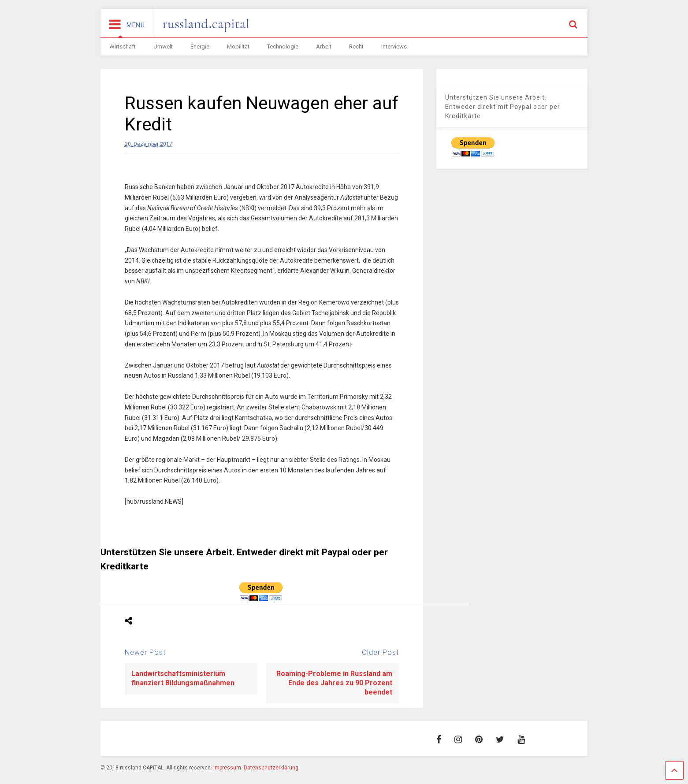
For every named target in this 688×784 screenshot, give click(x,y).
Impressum (227, 768)
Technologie (283, 46)
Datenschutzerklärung (271, 768)
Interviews (394, 46)
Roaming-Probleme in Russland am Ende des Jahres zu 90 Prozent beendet (334, 683)
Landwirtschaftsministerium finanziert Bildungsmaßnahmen (183, 678)
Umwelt (163, 46)
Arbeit (324, 46)
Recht (356, 46)
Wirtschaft (123, 46)
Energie (200, 46)
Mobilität (238, 46)
